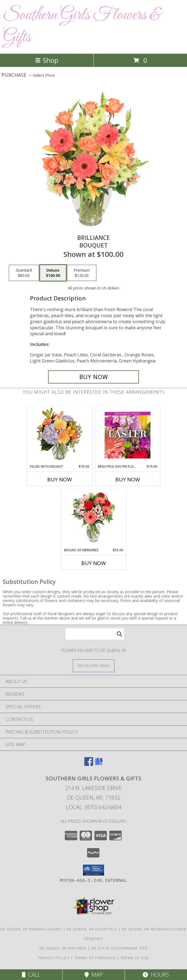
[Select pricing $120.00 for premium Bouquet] (82, 273)
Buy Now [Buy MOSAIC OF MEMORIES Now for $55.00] (94, 563)
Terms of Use (135, 958)
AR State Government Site (119, 948)
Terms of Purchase (95, 958)
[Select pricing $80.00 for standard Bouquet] (24, 273)
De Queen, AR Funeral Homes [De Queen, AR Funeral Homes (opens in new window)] (31, 929)
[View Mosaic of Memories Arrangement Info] (94, 519)
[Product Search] (95, 634)
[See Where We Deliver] (94, 665)
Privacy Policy (54, 958)
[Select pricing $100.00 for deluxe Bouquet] (53, 273)
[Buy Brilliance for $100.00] (94, 377)
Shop (47, 60)
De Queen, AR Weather (63, 948)
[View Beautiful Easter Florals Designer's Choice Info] (128, 435)
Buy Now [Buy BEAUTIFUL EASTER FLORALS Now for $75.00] (128, 479)
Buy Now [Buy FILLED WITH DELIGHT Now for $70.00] (60, 479)
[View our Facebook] (89, 764)
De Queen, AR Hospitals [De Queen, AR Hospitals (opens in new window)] (92, 929)
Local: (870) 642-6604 (94, 807)
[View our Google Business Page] (99, 764)
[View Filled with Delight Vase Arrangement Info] (59, 435)
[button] (94, 870)
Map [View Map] (94, 975)
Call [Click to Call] (31, 975)
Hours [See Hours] (156, 975)
